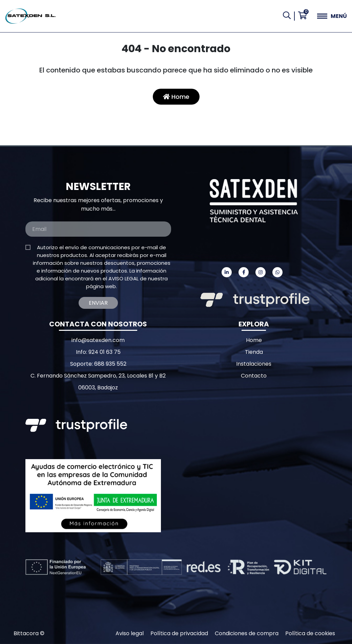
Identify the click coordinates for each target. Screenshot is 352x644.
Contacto (254, 376)
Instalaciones (254, 364)
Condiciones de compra (247, 633)
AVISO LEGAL (123, 278)
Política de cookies (310, 633)
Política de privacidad (179, 633)
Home (176, 97)
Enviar (98, 303)
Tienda (254, 352)
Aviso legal (130, 633)
